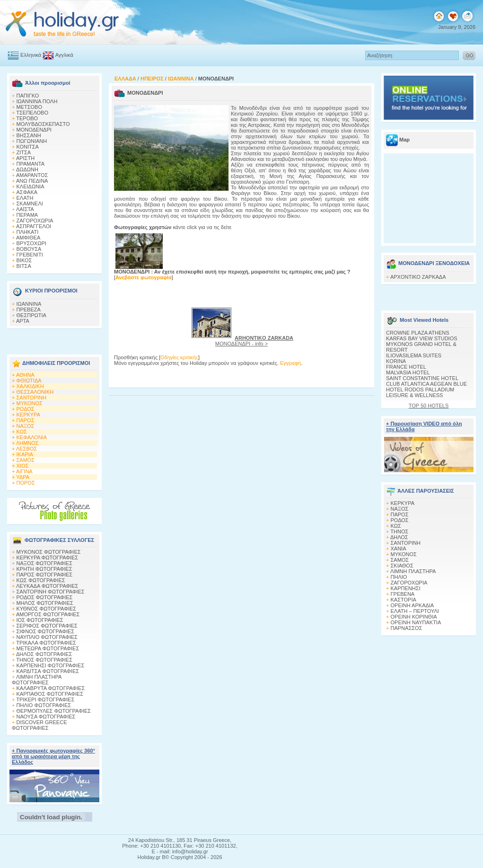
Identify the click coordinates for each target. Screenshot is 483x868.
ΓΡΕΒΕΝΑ (403, 594)
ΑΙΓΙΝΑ (24, 471)
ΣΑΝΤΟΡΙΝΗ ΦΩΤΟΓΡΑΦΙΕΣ (51, 592)
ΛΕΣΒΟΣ (26, 449)
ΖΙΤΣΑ (24, 152)
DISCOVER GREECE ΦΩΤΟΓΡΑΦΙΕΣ (39, 725)
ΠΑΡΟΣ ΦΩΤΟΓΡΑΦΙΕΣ (45, 575)
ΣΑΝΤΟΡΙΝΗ (31, 398)
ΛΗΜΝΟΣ (27, 443)
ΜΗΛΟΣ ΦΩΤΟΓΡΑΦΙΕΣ (45, 603)
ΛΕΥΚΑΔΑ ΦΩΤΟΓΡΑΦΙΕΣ (47, 586)
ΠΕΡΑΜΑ (27, 215)
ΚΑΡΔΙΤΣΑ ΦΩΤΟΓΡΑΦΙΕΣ (48, 671)
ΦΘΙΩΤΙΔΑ (29, 381)
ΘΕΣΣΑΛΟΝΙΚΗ (35, 392)
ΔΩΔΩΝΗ (27, 169)
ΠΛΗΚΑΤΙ (28, 232)
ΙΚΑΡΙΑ (25, 454)
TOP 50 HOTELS (429, 406)
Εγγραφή (290, 363)
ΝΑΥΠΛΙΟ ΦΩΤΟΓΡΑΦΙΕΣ (47, 637)
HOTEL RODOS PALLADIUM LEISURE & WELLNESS (420, 392)
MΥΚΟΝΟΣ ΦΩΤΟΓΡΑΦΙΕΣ (49, 552)
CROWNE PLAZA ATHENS (418, 333)
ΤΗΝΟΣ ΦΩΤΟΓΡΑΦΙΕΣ (44, 660)
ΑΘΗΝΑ (25, 375)
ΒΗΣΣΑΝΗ (29, 135)
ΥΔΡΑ (23, 477)
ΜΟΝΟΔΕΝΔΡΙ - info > (254, 341)
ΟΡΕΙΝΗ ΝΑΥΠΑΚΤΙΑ (416, 622)
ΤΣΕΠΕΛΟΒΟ (32, 113)
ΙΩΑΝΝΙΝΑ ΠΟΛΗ (37, 101)
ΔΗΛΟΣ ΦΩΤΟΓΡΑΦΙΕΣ (44, 654)
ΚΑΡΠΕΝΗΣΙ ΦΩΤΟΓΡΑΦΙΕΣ (51, 665)
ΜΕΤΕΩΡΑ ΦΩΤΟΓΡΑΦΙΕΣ (48, 648)
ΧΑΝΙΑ (399, 549)
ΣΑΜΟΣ (26, 460)
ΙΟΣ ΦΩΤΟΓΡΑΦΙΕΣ (40, 620)
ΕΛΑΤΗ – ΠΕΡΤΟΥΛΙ (415, 611)
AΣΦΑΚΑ (27, 192)
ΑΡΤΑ (23, 321)
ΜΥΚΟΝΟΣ (30, 403)
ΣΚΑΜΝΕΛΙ (30, 204)
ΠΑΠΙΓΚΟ (28, 96)
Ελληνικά (31, 55)
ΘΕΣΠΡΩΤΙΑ (31, 315)
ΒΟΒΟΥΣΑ (29, 249)
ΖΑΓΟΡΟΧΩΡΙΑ (35, 221)
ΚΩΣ (22, 432)
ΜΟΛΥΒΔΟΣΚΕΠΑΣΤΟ (43, 124)
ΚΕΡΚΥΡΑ (29, 415)
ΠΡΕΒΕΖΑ (29, 310)
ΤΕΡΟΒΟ (27, 118)
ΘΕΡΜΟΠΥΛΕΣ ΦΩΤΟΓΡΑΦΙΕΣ (54, 711)
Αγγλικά (64, 55)
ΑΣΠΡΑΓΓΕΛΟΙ (34, 226)
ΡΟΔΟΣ (26, 409)
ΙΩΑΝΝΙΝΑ (29, 304)
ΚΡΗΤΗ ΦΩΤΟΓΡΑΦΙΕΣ (44, 569)
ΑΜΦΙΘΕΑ (28, 238)
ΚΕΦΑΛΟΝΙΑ (32, 437)
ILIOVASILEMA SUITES (414, 355)
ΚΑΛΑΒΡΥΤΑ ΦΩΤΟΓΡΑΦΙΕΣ (51, 688)
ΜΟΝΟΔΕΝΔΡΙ (34, 130)
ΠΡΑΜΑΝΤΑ (31, 164)
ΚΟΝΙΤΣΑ (28, 147)
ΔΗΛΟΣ (399, 537)
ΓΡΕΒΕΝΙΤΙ (30, 255)
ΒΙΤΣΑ (24, 266)
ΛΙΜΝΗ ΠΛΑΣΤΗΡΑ (413, 571)
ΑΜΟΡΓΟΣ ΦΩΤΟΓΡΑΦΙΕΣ (48, 614)
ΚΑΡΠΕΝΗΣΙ (406, 588)
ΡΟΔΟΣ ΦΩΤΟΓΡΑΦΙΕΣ (45, 597)
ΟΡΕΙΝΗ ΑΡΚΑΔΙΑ (413, 605)
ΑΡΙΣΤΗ (25, 158)
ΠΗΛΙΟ (399, 577)
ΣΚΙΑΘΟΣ (402, 566)
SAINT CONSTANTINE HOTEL (422, 378)
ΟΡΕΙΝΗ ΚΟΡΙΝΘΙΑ (414, 617)
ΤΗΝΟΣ (399, 531)
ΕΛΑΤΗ (25, 198)
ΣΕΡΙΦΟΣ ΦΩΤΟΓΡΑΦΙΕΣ (47, 626)
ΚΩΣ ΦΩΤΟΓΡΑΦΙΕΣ (41, 580)
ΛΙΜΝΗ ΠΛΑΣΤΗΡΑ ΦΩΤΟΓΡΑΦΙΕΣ (37, 680)
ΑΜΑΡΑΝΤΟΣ (32, 175)
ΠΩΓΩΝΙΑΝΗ (32, 141)
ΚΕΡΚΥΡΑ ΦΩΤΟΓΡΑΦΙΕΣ (48, 558)
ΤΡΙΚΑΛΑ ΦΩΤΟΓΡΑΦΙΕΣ (46, 643)
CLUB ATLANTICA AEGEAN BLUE (426, 384)
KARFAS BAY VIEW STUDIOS (422, 338)
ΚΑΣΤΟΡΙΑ (404, 600)
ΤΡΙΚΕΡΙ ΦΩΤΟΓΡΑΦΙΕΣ (45, 700)
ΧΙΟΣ (23, 466)
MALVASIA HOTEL (408, 372)
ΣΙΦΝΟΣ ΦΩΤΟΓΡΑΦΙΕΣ (46, 631)
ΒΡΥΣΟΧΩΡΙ (31, 243)
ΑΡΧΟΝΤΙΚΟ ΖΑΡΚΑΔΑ (418, 277)
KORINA (396, 361)
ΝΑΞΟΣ (26, 426)
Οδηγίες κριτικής (179, 357)
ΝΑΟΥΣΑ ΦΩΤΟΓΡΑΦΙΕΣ (46, 717)
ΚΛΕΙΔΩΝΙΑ (31, 186)
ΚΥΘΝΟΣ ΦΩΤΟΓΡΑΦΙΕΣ (47, 609)
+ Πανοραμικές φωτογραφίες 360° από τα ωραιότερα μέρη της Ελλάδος (53, 756)
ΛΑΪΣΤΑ (25, 209)
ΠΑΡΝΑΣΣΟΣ (407, 628)
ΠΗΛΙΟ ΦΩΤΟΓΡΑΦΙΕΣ (44, 705)
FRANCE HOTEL (406, 367)
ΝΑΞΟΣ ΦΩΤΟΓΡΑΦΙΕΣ (45, 563)
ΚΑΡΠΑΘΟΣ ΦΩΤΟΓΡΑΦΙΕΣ (50, 694)
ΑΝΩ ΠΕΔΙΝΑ (32, 181)
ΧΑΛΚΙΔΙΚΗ (30, 386)
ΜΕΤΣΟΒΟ (29, 107)
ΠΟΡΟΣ (26, 483)
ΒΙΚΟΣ (24, 260)
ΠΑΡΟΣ (26, 420)
